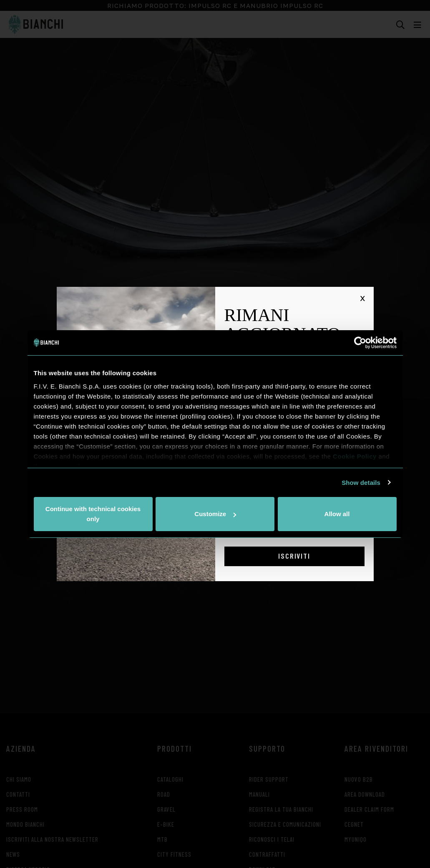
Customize (215, 514)
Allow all (337, 514)
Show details (361, 483)
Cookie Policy (355, 456)
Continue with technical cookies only (93, 514)
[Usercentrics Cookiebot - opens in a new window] (360, 343)
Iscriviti (294, 556)
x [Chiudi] (363, 297)
